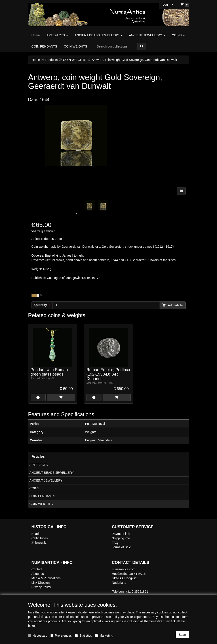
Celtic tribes (40, 538)
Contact (37, 569)
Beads (36, 534)
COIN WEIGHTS (41, 504)
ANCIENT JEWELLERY (46, 480)
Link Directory (41, 583)
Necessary (38, 636)
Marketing (104, 636)
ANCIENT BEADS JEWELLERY (52, 473)
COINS (34, 488)
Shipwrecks (40, 543)
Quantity (41, 305)
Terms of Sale (122, 547)
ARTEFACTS (39, 465)
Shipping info (121, 538)
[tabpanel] (90, 205)
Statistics (83, 636)
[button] (168, 4)
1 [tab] (76, 214)
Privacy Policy (41, 587)
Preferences (61, 636)
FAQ (115, 543)
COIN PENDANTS (42, 496)
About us (38, 574)
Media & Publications (46, 578)
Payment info (121, 534)
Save (182, 635)
